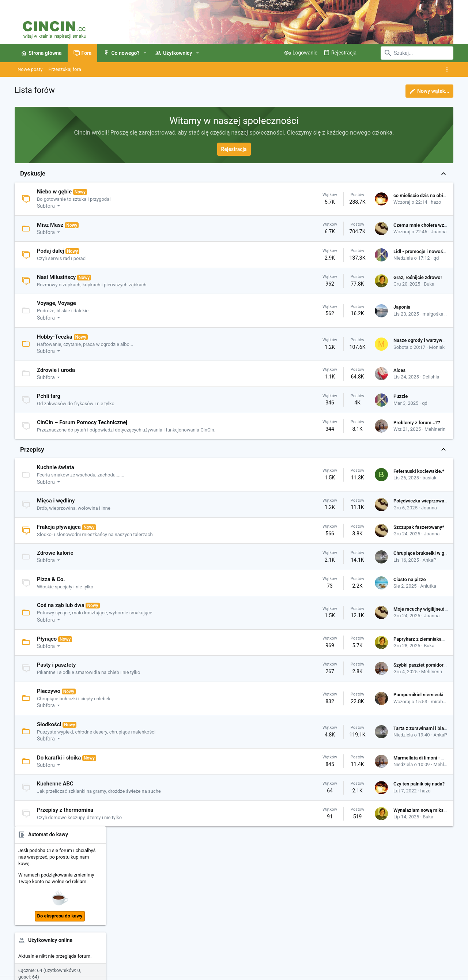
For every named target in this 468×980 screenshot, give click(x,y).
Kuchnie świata (56, 475)
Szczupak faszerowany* (320, 534)
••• (448, 477)
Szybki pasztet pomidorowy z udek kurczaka (342, 672)
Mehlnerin (336, 433)
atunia (385, 449)
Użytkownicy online (398, 284)
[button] (145, 53)
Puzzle (302, 396)
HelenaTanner (438, 713)
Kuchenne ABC (55, 791)
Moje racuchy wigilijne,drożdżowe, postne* (340, 616)
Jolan (411, 575)
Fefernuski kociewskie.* (320, 478)
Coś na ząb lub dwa (61, 612)
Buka (330, 284)
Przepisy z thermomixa (65, 817)
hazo (337, 202)
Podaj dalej (50, 251)
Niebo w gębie (54, 192)
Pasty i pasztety (56, 672)
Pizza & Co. (51, 586)
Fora (167, 894)
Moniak (338, 347)
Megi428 (407, 601)
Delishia (332, 377)
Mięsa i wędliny (56, 508)
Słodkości (49, 731)
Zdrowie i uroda (56, 370)
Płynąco (47, 646)
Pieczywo (49, 698)
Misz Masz (50, 225)
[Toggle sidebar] (448, 69)
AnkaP (331, 567)
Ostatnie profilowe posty (403, 434)
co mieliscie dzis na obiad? (323, 195)
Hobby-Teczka (55, 337)
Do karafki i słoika (59, 765)
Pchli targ (49, 396)
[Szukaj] (408, 53)
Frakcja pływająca (59, 534)
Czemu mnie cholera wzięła (324, 225)
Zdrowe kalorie (55, 560)
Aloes (301, 370)
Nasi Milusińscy (56, 277)
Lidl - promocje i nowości (321, 251)
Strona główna (178, 880)
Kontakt (171, 908)
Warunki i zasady (285, 953)
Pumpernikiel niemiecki (320, 702)
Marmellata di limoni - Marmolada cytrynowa (342, 765)
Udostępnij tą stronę (408, 755)
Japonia (303, 307)
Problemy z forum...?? (318, 426)
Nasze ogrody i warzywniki (323, 340)
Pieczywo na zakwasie (402, 378)
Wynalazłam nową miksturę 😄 (327, 817)
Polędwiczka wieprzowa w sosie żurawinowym (344, 508)
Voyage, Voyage (56, 303)
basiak (331, 485)
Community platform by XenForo (79, 971)
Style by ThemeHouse (169, 971)
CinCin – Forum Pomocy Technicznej (82, 422)
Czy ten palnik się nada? (320, 791)
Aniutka (329, 593)
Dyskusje (33, 173)
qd (338, 258)
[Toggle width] (19, 953)
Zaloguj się (322, 880)
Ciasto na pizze (311, 587)
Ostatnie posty (392, 343)
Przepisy (32, 456)
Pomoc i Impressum (376, 953)
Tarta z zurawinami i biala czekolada (333, 735)
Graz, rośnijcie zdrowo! (319, 277)
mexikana (388, 575)
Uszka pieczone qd (399, 392)
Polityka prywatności (329, 953)
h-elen (384, 601)
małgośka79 (337, 314)
